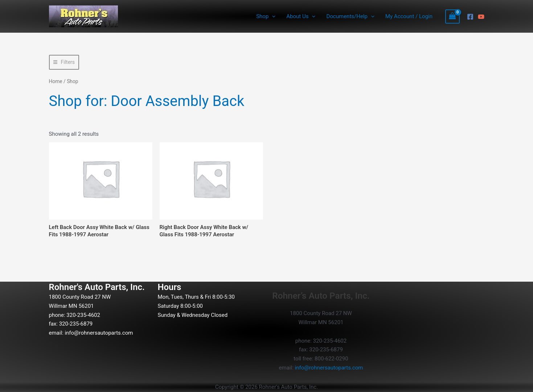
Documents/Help (350, 16)
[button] (272, 16)
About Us (301, 16)
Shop (266, 16)
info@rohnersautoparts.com (99, 333)
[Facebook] (470, 17)
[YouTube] (481, 17)
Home (56, 81)
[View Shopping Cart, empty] (452, 17)
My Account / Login (409, 16)
